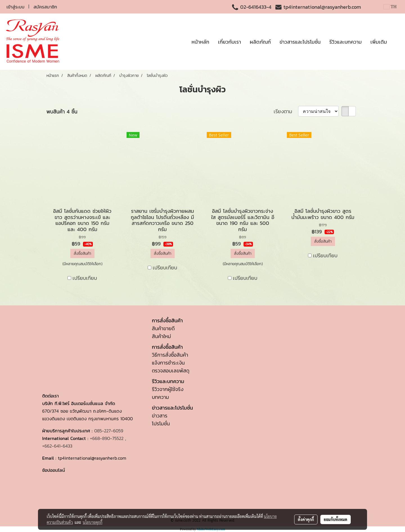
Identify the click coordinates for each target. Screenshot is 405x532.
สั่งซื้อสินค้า (82, 253)
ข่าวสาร (160, 416)
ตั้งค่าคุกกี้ (306, 519)
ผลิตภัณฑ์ (260, 42)
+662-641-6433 (57, 446)
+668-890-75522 (107, 438)
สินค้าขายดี (163, 328)
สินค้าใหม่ (161, 336)
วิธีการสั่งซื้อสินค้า (170, 355)
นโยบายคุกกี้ (93, 522)
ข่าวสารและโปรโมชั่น (300, 42)
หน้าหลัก (200, 42)
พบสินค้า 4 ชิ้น (62, 112)
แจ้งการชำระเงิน (168, 363)
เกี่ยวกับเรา (229, 42)
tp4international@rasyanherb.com (322, 7)
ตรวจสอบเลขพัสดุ (171, 371)
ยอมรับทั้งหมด (336, 519)
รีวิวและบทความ (346, 42)
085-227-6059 (109, 431)
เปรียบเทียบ (85, 278)
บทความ (160, 397)
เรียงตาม (286, 111)
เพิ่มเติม (379, 42)
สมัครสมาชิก (45, 7)
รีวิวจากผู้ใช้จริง (168, 389)
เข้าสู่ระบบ (15, 7)
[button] (396, 42)
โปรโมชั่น (161, 423)
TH (390, 7)
